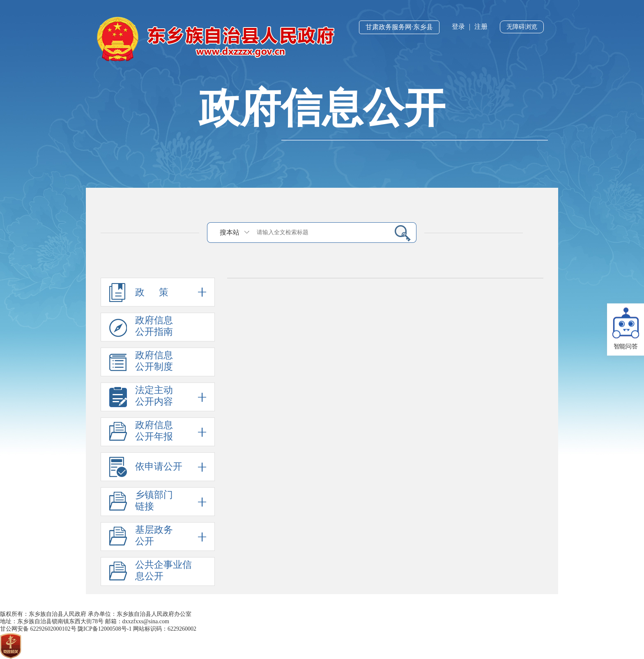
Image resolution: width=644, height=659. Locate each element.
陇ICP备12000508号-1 (105, 629)
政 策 (158, 292)
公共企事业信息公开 (163, 570)
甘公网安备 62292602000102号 (38, 629)
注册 (481, 26)
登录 (458, 26)
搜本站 (230, 232)
